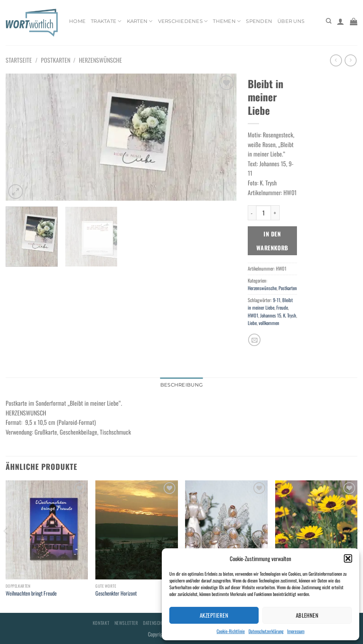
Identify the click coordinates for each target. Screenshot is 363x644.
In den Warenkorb (272, 241)
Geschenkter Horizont (116, 594)
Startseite (19, 60)
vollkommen (269, 323)
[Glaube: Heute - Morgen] (316, 530)
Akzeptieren (214, 615)
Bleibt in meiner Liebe (270, 304)
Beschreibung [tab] (181, 385)
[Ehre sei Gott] (226, 530)
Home (77, 21)
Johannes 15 (271, 315)
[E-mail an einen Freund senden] (254, 340)
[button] (348, 558)
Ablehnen (307, 615)
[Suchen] (329, 21)
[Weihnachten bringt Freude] (47, 530)
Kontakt (101, 623)
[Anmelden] (340, 21)
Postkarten (56, 60)
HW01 (253, 315)
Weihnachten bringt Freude (31, 594)
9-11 (277, 300)
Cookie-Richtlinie (231, 631)
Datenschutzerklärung (266, 631)
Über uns (291, 21)
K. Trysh (290, 315)
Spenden (259, 21)
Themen (227, 21)
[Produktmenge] (264, 213)
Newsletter (126, 623)
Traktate (106, 21)
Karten (140, 21)
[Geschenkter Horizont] (137, 530)
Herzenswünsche (100, 60)
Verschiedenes (183, 21)
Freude (282, 308)
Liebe (252, 323)
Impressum (296, 631)
